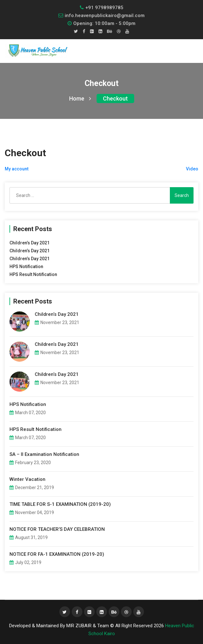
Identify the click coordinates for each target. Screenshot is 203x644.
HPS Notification (26, 267)
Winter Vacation (27, 479)
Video (192, 169)
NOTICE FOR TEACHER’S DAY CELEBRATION (57, 529)
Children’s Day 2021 (30, 243)
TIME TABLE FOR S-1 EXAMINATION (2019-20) (60, 504)
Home (80, 98)
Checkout (115, 98)
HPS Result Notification (33, 274)
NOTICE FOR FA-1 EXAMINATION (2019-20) (57, 554)
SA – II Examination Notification (44, 454)
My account (17, 169)
